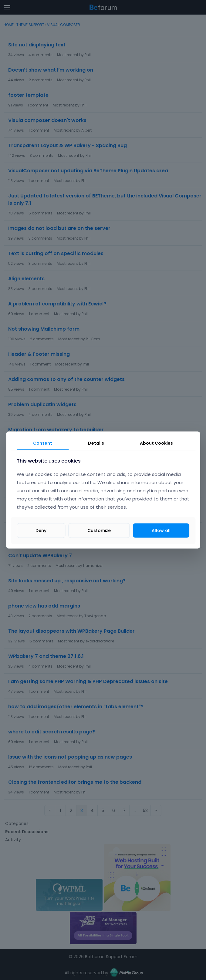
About (156, 443)
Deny (41, 530)
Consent (43, 443)
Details (96, 443)
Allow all (161, 530)
